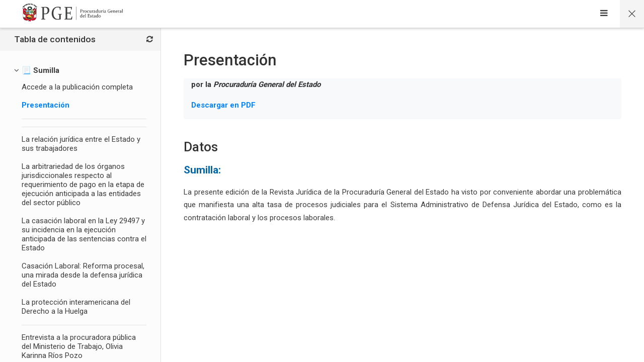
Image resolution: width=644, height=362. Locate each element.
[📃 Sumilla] (41, 70)
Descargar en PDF (223, 105)
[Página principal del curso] (632, 14)
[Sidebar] (604, 14)
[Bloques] (149, 40)
